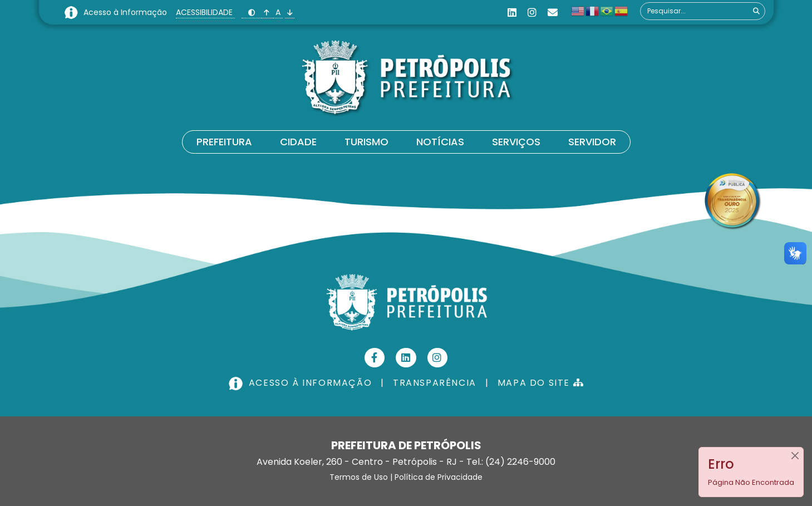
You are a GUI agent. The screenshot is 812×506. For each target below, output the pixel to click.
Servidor (592, 142)
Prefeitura (224, 142)
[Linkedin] (512, 13)
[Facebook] (375, 358)
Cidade (298, 142)
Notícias (440, 142)
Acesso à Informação (126, 12)
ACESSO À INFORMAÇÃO (302, 383)
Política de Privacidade (439, 477)
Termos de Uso (359, 477)
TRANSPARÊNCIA (435, 383)
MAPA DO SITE (541, 383)
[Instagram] (532, 13)
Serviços (516, 142)
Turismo (366, 142)
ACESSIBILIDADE (205, 12)
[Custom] (553, 13)
